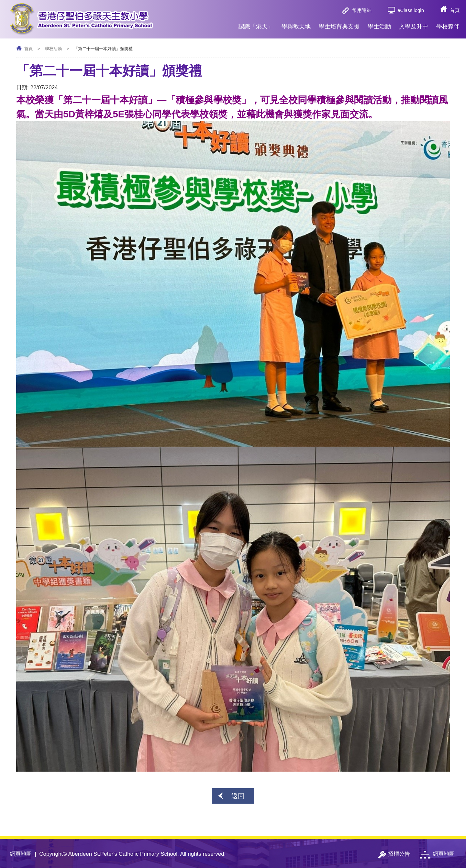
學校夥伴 (448, 24)
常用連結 (362, 10)
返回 (238, 796)
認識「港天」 (256, 24)
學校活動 (53, 49)
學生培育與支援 (339, 24)
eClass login (411, 10)
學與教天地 (296, 24)
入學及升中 (414, 24)
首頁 (455, 10)
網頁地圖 (21, 854)
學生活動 (379, 24)
